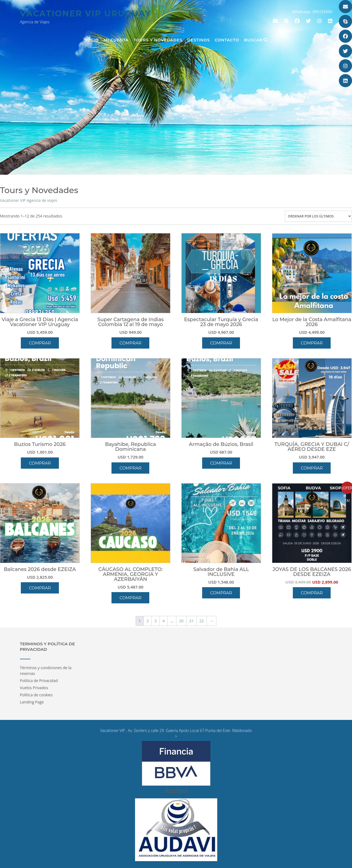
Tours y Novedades (158, 40)
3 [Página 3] (156, 621)
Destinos (199, 40)
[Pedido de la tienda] (318, 216)
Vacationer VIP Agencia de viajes (29, 200)
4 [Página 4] (164, 621)
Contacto (227, 40)
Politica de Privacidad (39, 681)
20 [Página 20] (181, 621)
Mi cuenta (116, 40)
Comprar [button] (40, 343)
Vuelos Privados (34, 688)
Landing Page (32, 702)
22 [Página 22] (202, 621)
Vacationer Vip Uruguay (86, 14)
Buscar (256, 40)
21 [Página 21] (191, 621)
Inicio (92, 40)
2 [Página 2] (148, 621)
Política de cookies (36, 695)
